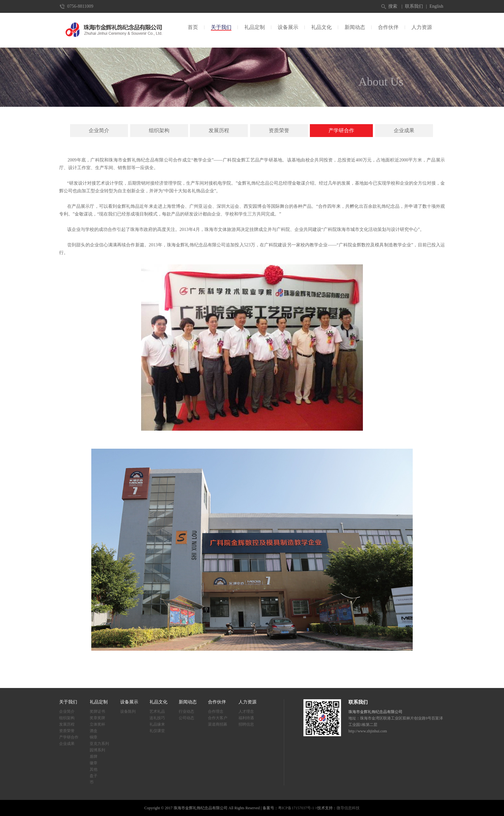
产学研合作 (341, 130)
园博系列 (97, 750)
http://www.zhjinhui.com (368, 731)
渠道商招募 (218, 724)
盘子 (94, 776)
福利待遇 (246, 718)
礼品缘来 (157, 724)
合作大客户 (218, 718)
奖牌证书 (97, 711)
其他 (94, 769)
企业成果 (404, 130)
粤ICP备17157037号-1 (296, 808)
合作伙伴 (388, 27)
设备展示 (288, 27)
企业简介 (99, 130)
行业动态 (186, 711)
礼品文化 (321, 27)
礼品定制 (255, 27)
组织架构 (159, 130)
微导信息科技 (348, 808)
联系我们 (414, 6)
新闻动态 (355, 27)
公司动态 (186, 718)
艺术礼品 (157, 711)
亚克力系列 (99, 744)
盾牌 (94, 756)
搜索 (393, 6)
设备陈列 (128, 711)
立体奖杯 (97, 724)
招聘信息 (246, 724)
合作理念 (216, 711)
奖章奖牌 (97, 718)
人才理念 (246, 711)
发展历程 (219, 130)
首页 (193, 27)
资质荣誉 (279, 130)
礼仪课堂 (157, 731)
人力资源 (422, 27)
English (436, 6)
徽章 (94, 763)
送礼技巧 (157, 718)
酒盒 (94, 731)
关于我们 (221, 27)
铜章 (94, 737)
